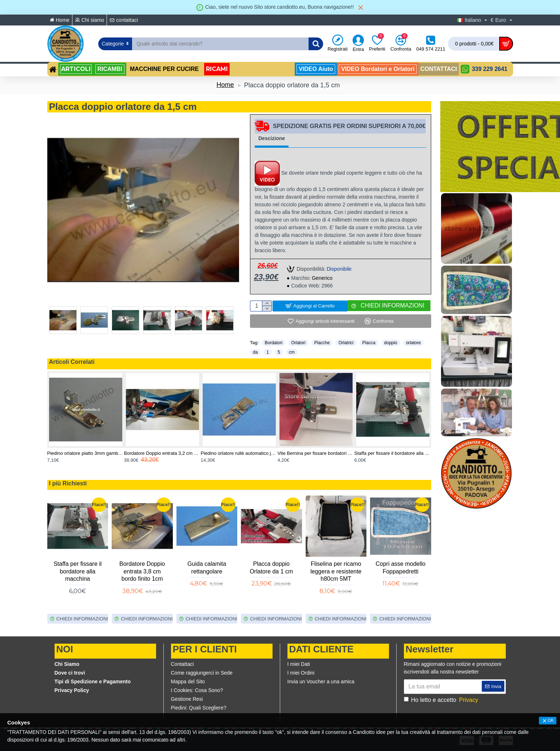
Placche (322, 343)
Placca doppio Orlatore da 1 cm (271, 568)
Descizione (272, 138)
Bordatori (273, 343)
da (255, 352)
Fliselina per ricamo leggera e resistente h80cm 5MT (336, 571)
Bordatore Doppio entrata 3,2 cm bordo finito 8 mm (162, 453)
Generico (322, 278)
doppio (391, 343)
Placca (369, 343)
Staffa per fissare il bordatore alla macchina (393, 453)
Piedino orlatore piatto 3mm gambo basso (86, 453)
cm (292, 352)
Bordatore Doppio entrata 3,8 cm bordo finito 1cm (142, 571)
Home (225, 85)
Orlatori (298, 343)
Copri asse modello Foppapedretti (400, 568)
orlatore (414, 343)
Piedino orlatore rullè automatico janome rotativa (239, 453)
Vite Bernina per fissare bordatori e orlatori (316, 453)
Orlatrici (346, 343)
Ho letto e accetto (442, 700)
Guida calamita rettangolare (207, 568)
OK (551, 720)
